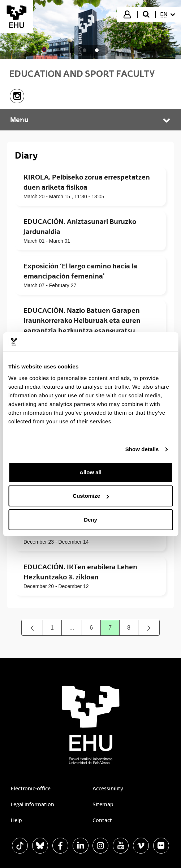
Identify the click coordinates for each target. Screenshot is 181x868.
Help (16, 820)
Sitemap (103, 804)
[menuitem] (168, 14)
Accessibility (108, 789)
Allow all (90, 472)
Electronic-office (31, 789)
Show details (142, 449)
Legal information (33, 804)
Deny (90, 520)
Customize (91, 496)
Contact (102, 820)
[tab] (85, 50)
